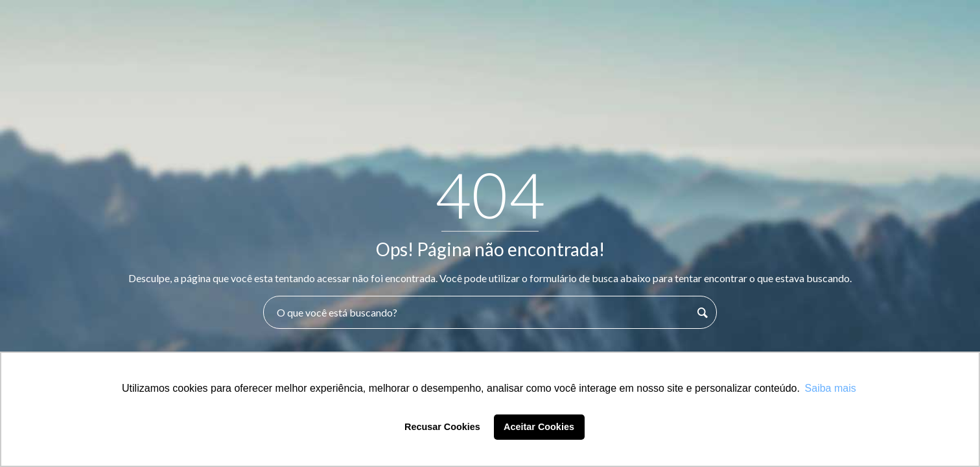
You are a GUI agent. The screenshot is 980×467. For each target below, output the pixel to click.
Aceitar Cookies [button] (539, 427)
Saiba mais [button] (831, 388)
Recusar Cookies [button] (442, 427)
